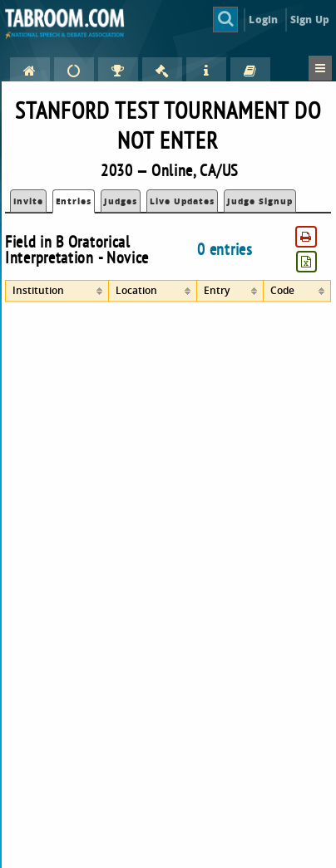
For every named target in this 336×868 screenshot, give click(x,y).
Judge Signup (260, 201)
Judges (121, 201)
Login (263, 20)
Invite (28, 201)
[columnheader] (57, 291)
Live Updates (182, 201)
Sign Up (310, 20)
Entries (74, 201)
